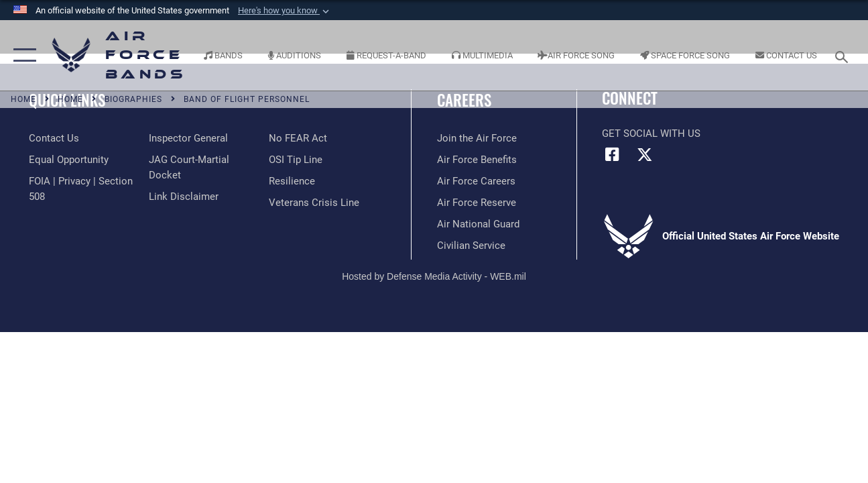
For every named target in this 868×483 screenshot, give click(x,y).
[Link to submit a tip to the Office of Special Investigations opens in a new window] (296, 160)
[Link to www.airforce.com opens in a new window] (477, 138)
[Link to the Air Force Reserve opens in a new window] (477, 203)
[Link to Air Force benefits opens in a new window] (477, 160)
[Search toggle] (844, 55)
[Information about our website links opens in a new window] (184, 197)
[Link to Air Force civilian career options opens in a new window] (471, 246)
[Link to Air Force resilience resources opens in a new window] (292, 181)
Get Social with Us (651, 133)
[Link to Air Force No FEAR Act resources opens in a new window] (298, 138)
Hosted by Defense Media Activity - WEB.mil (434, 276)
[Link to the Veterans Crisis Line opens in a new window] (314, 203)
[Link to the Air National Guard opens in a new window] (478, 224)
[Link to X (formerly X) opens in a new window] (645, 154)
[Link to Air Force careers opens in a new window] (476, 181)
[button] (285, 11)
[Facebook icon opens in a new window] (612, 154)
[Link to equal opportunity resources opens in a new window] (69, 160)
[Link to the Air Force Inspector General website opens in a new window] (188, 138)
